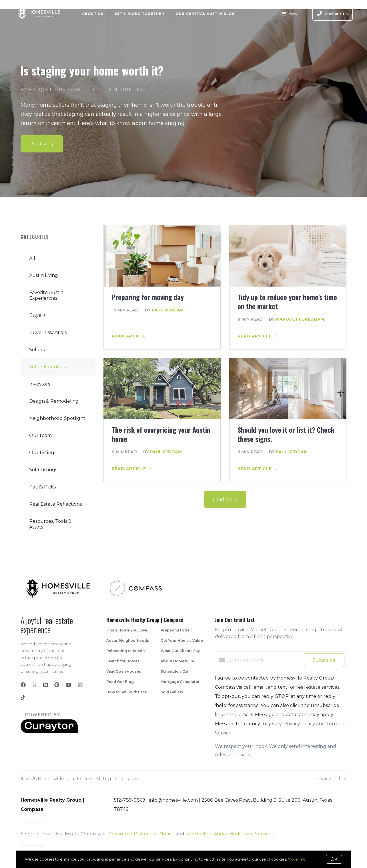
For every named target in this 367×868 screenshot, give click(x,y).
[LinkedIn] (45, 685)
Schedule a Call (175, 671)
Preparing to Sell (176, 630)
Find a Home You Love (127, 630)
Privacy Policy (330, 779)
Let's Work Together (140, 14)
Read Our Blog (120, 682)
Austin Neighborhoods (128, 640)
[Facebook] (23, 685)
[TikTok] (23, 698)
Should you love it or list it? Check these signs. (286, 434)
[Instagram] (80, 685)
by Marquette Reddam (50, 90)
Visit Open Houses (124, 671)
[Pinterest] (57, 685)
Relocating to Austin (125, 651)
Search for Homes (123, 661)
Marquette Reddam (300, 319)
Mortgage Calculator (180, 682)
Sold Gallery (172, 692)
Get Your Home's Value (182, 640)
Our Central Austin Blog (205, 14)
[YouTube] (69, 685)
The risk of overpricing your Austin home (161, 434)
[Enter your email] (265, 660)
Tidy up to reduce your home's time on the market (287, 301)
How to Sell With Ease (127, 692)
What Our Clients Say (180, 651)
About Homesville (177, 661)
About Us (93, 14)
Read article (132, 336)
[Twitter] (34, 685)
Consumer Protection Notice (141, 834)
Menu (289, 14)
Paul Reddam (168, 310)
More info (297, 859)
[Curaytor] (49, 732)
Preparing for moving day (148, 297)
